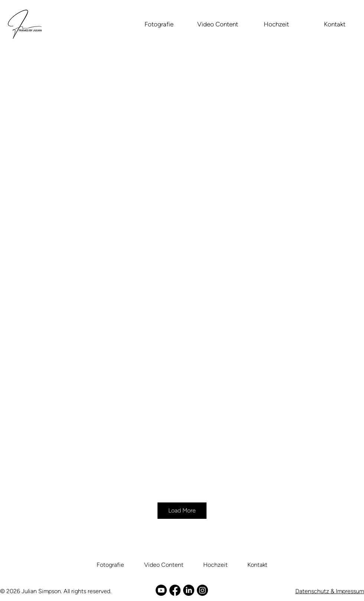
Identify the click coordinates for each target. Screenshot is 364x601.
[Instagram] (202, 590)
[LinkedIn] (189, 590)
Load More (182, 510)
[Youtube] (161, 590)
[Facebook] (175, 590)
